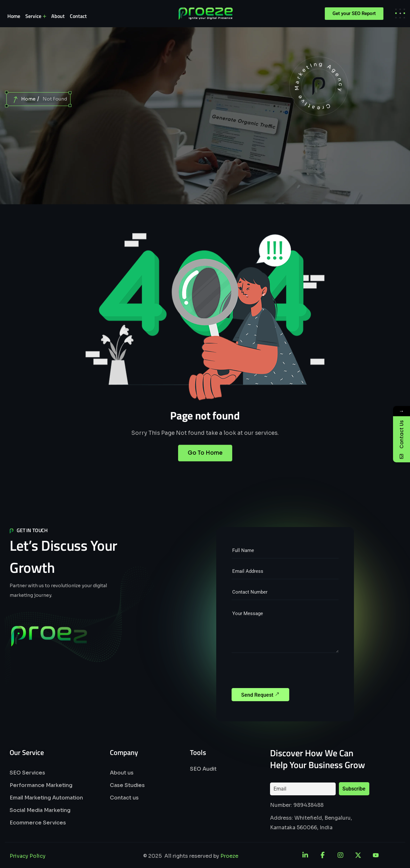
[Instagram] (340, 855)
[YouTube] (376, 855)
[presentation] (280, 672)
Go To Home (205, 465)
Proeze (229, 856)
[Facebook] (323, 855)
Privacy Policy (28, 856)
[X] (358, 855)
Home (28, 99)
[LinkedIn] (305, 855)
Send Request (260, 694)
